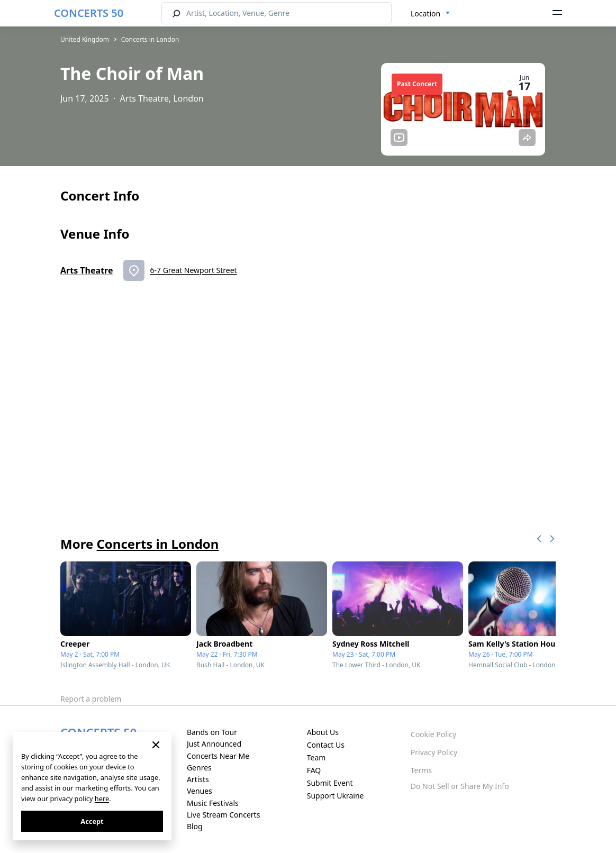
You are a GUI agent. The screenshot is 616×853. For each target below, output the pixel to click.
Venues (200, 791)
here (102, 798)
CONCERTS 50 (89, 13)
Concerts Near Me (218, 756)
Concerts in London (150, 39)
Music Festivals (213, 803)
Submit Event (330, 783)
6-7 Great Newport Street (193, 270)
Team (316, 757)
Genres (199, 768)
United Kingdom (85, 39)
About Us (323, 732)
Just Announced (214, 744)
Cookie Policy (433, 734)
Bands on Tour (212, 732)
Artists (198, 779)
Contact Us (326, 745)
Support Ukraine (336, 796)
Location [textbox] (425, 13)
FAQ (314, 770)
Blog (195, 826)
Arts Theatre (87, 270)
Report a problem (91, 699)
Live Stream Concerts (223, 815)
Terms (421, 770)
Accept (92, 821)
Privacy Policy (434, 752)
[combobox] (431, 14)
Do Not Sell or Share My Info (460, 786)
